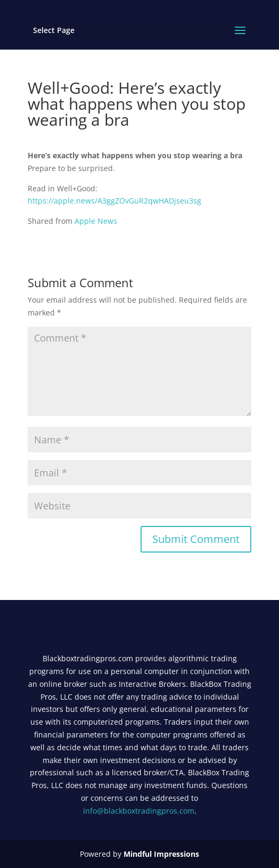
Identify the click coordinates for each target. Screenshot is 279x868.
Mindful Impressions (161, 854)
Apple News (96, 221)
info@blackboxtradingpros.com (139, 811)
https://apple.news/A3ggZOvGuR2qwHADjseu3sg (114, 201)
